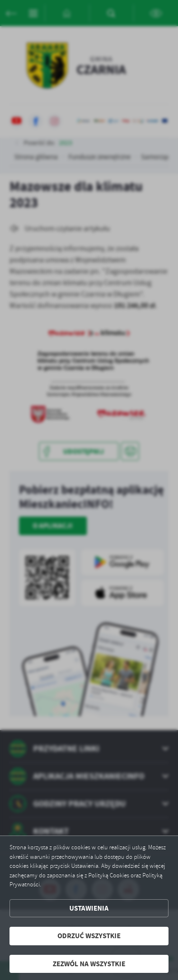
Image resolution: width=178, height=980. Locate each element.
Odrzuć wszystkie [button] (89, 936)
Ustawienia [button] (89, 908)
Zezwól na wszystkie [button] (89, 964)
